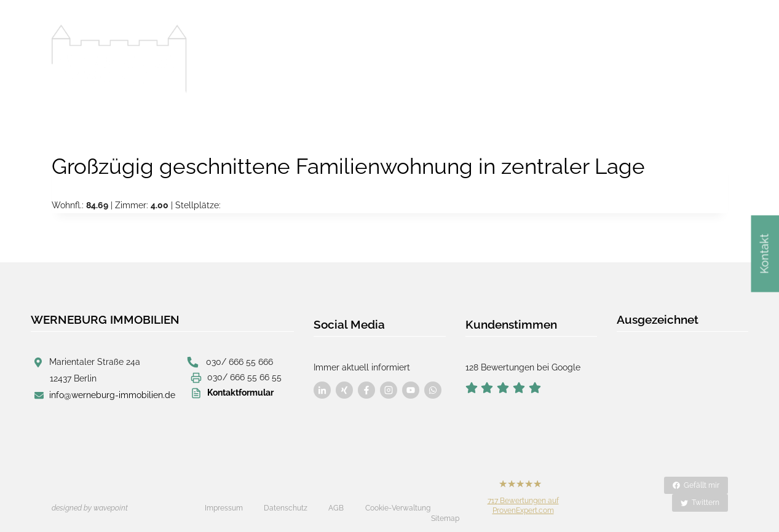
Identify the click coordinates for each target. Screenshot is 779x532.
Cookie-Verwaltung (398, 498)
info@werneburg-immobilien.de (112, 395)
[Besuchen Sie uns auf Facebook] (322, 384)
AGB (336, 498)
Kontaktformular (240, 392)
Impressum (224, 498)
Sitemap (445, 498)
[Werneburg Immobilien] (119, 59)
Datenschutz (286, 498)
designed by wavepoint (90, 498)
